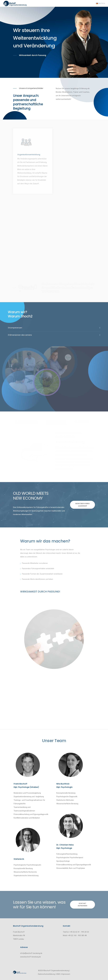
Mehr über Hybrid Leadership (82, 505)
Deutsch (100, 3)
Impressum (66, 974)
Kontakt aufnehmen (82, 905)
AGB (58, 974)
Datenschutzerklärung (46, 974)
